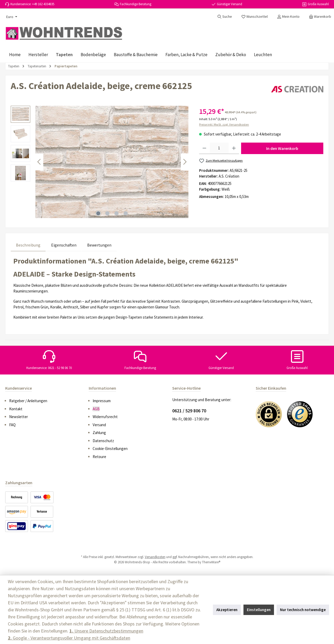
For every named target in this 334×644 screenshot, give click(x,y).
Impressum (102, 401)
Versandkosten (155, 557)
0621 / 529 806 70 (189, 411)
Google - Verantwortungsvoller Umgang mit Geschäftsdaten (69, 638)
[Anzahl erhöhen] (234, 148)
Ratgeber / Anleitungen (28, 401)
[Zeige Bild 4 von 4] (126, 213)
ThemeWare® (211, 562)
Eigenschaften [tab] (64, 245)
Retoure (99, 457)
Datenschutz (103, 441)
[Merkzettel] (255, 16)
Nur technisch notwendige (303, 610)
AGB (96, 409)
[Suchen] (225, 16)
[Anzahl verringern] (204, 148)
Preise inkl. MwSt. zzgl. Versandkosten (224, 124)
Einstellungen (259, 610)
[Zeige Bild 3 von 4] (117, 213)
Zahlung (99, 433)
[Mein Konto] (288, 16)
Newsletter (19, 417)
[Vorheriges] (39, 162)
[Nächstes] (185, 162)
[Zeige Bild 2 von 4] (108, 213)
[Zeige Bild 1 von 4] (98, 213)
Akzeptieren (227, 610)
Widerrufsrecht (105, 417)
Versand (99, 425)
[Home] (15, 55)
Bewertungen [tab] (99, 245)
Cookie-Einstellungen (110, 449)
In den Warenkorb (282, 148)
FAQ (12, 425)
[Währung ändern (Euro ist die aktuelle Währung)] (11, 17)
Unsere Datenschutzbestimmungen (106, 631)
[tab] (28, 245)
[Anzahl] (219, 148)
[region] (100, 162)
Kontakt (16, 409)
